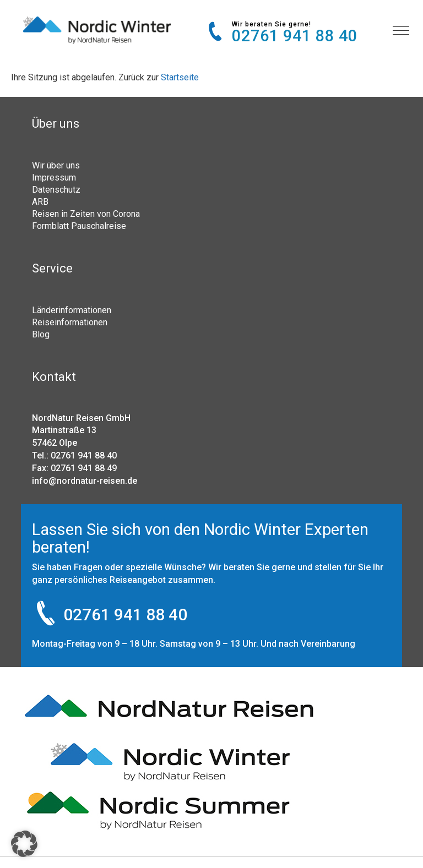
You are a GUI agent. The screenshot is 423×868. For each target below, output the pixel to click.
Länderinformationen (72, 310)
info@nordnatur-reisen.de (85, 481)
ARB (40, 201)
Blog (41, 334)
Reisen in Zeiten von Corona (86, 214)
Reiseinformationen (70, 322)
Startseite (180, 77)
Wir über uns (56, 165)
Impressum (54, 177)
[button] (24, 844)
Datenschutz (56, 189)
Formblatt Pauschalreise (79, 226)
